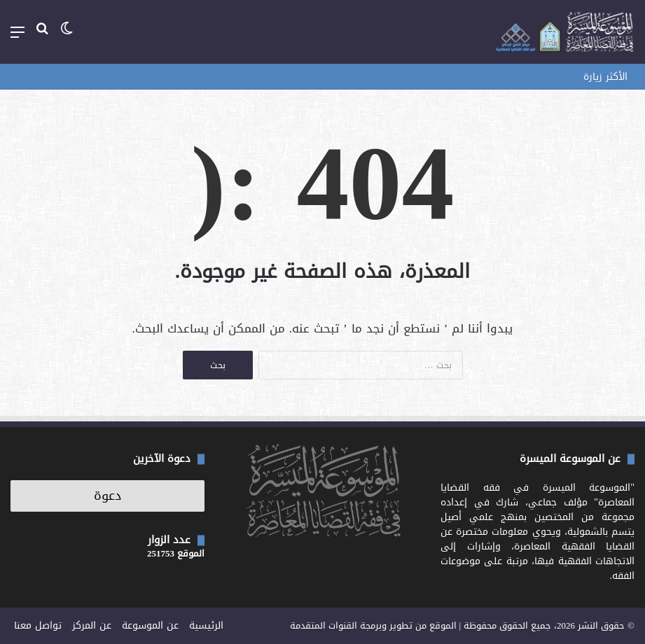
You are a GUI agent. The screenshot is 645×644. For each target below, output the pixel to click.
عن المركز (92, 625)
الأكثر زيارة (605, 77)
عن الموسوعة (150, 625)
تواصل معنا (38, 625)
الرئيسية (206, 625)
